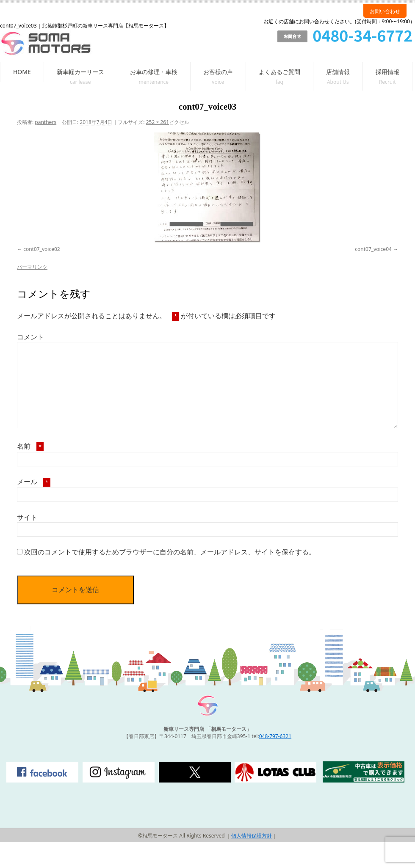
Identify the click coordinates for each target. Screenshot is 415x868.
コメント (30, 337)
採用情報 (387, 72)
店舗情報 (338, 72)
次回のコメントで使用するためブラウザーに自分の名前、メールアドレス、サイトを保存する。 (170, 552)
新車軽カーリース (80, 72)
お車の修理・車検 (154, 72)
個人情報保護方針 (252, 836)
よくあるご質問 (279, 72)
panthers (46, 122)
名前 (30, 446)
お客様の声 (218, 72)
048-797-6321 (275, 736)
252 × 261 (158, 122)
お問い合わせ (385, 11)
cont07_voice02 (42, 249)
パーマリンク (32, 267)
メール (34, 482)
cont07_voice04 (373, 249)
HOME (22, 72)
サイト (27, 517)
